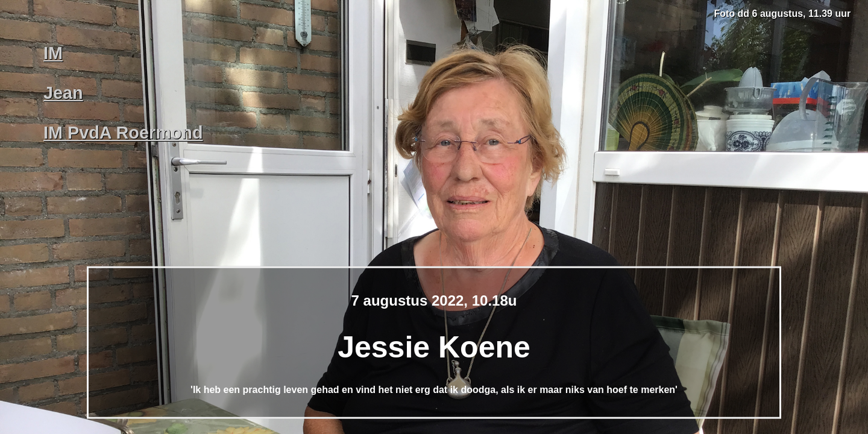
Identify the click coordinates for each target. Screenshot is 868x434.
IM (53, 53)
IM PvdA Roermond (123, 133)
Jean (63, 93)
